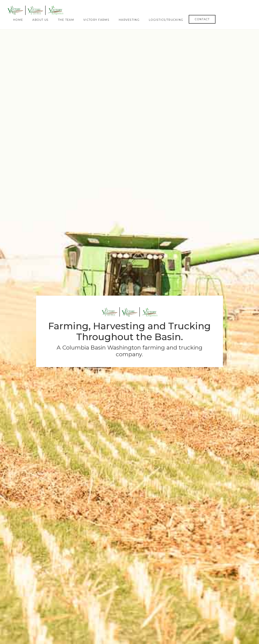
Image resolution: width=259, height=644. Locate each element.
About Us (40, 20)
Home (18, 20)
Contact (202, 19)
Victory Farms (96, 20)
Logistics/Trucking (166, 20)
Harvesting (129, 20)
